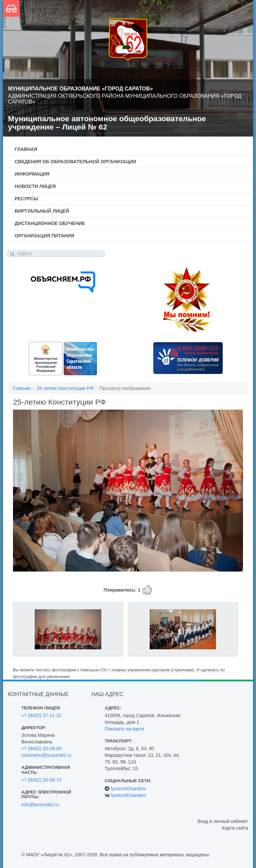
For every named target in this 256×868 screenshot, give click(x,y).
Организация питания (44, 236)
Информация (32, 174)
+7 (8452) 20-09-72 (41, 780)
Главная (26, 149)
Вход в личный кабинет (223, 821)
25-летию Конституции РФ (65, 388)
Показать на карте (124, 729)
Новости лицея (35, 186)
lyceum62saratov (128, 789)
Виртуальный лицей (42, 211)
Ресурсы (26, 199)
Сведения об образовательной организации (75, 162)
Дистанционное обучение (50, 223)
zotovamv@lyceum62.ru (46, 755)
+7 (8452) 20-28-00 (41, 748)
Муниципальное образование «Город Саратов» (80, 89)
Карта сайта (235, 828)
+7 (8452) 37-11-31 (41, 715)
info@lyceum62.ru (40, 805)
